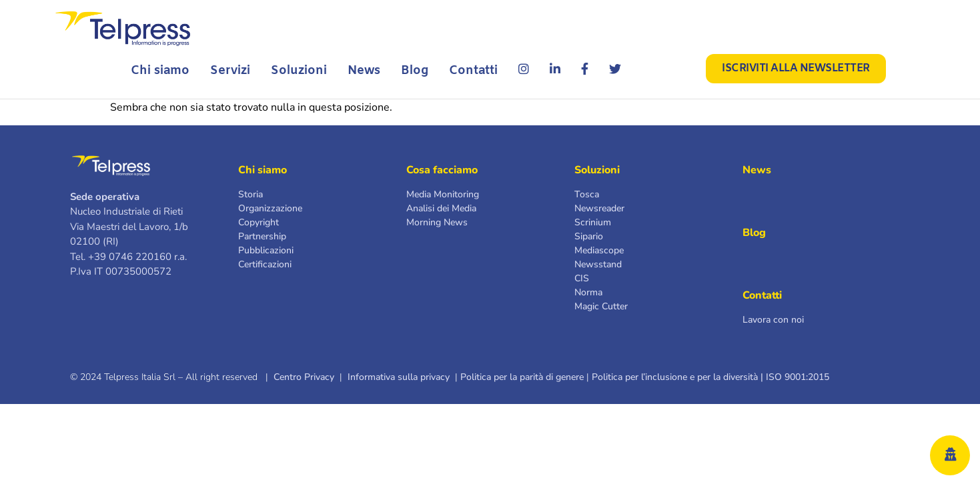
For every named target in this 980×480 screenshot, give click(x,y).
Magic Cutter (601, 306)
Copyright (259, 222)
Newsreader (599, 208)
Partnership (262, 236)
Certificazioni (265, 264)
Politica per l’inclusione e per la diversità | (677, 377)
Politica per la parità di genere (522, 377)
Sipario (589, 236)
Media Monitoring (443, 194)
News (364, 71)
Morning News (437, 222)
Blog (415, 71)
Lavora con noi (773, 320)
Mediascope (599, 250)
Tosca (587, 194)
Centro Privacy (304, 377)
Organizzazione (270, 208)
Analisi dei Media (441, 208)
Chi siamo (160, 71)
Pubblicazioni (266, 250)
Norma (588, 292)
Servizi (230, 71)
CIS (582, 278)
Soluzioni (299, 71)
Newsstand (598, 264)
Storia (251, 194)
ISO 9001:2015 (800, 377)
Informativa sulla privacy (399, 377)
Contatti (473, 71)
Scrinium (593, 222)
